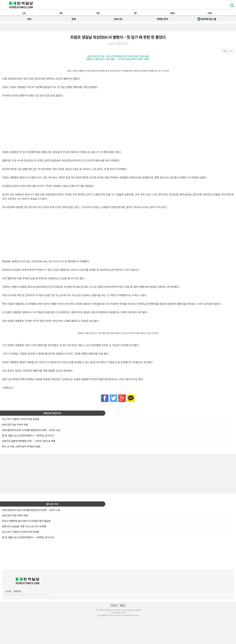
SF (135, 13)
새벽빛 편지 (162, 19)
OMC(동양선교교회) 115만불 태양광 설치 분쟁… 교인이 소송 (31, 430)
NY (61, 13)
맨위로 (122, 605)
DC (98, 13)
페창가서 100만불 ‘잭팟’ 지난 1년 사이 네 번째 (24, 526)
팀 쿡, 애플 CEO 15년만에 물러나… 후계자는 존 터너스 (28, 435)
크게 (225, 51)
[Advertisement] (118, 473)
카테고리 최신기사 (52, 413)
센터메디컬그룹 (207, 19)
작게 (231, 51)
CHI (210, 13)
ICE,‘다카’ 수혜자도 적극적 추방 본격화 (21, 419)
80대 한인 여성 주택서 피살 (15, 425)
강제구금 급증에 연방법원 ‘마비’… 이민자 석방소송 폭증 (29, 441)
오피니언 (118, 19)
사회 (29, 19)
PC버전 (114, 605)
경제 (74, 19)
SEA (173, 13)
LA (24, 13)
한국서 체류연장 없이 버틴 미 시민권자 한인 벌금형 (26, 521)
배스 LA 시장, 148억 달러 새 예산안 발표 (21, 446)
